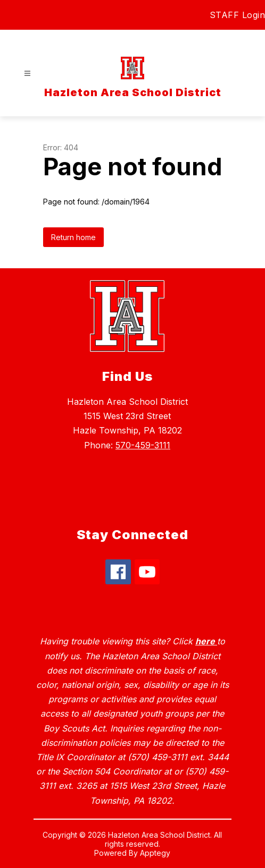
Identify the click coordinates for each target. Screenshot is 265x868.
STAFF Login (238, 15)
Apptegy (155, 853)
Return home (73, 237)
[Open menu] (27, 74)
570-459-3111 (143, 445)
